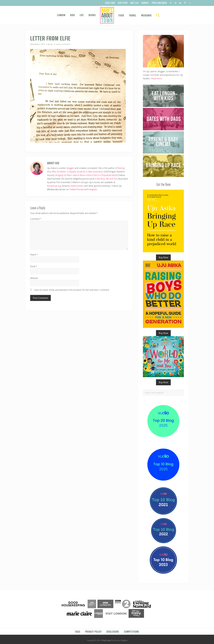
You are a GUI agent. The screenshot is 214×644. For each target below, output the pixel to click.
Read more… (157, 78)
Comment (36, 219)
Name (34, 255)
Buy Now (163, 257)
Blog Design (106, 640)
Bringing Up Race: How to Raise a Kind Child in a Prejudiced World (86, 175)
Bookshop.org (54, 186)
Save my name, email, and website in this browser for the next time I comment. (72, 290)
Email (34, 266)
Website (34, 278)
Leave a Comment (63, 44)
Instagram (92, 189)
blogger (70, 168)
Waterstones (77, 186)
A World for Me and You (106, 179)
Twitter (73, 189)
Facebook (82, 189)
